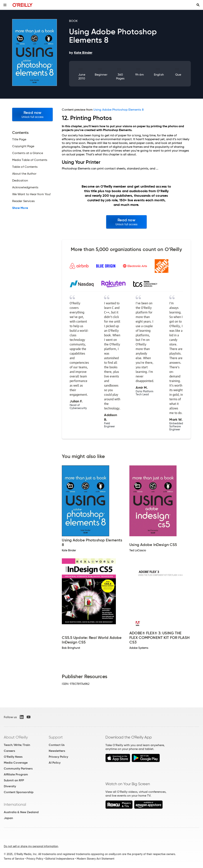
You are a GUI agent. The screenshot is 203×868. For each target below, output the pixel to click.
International (15, 804)
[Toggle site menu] (5, 5)
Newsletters (57, 751)
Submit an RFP (14, 780)
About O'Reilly (16, 737)
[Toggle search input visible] (198, 5)
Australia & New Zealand (21, 812)
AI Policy (55, 763)
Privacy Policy (58, 757)
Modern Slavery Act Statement (96, 859)
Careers (9, 751)
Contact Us (57, 745)
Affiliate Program (16, 774)
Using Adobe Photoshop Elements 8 (119, 110)
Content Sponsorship (19, 792)
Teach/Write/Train (17, 745)
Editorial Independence (60, 859)
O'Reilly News (13, 757)
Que (178, 75)
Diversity (10, 786)
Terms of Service (14, 859)
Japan (8, 818)
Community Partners (18, 768)
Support (56, 737)
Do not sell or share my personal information (31, 846)
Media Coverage (16, 763)
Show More (20, 208)
